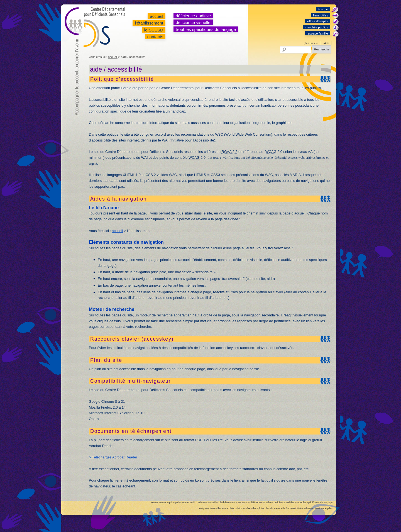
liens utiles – (217, 508)
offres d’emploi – (255, 508)
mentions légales (323, 508)
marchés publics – (234, 508)
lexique (323, 9)
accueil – (213, 502)
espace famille (318, 33)
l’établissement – (228, 502)
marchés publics (316, 27)
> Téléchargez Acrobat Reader (113, 457)
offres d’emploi (318, 21)
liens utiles (321, 15)
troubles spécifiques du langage (206, 29)
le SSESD (154, 30)
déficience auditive (193, 16)
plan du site (311, 43)
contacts (155, 37)
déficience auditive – (285, 502)
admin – (308, 508)
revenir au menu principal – (165, 502)
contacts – (244, 502)
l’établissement (149, 23)
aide (326, 43)
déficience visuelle (193, 22)
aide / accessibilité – (292, 508)
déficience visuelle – (262, 502)
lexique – (204, 508)
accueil (157, 16)
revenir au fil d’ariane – (194, 502)
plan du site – (272, 508)
